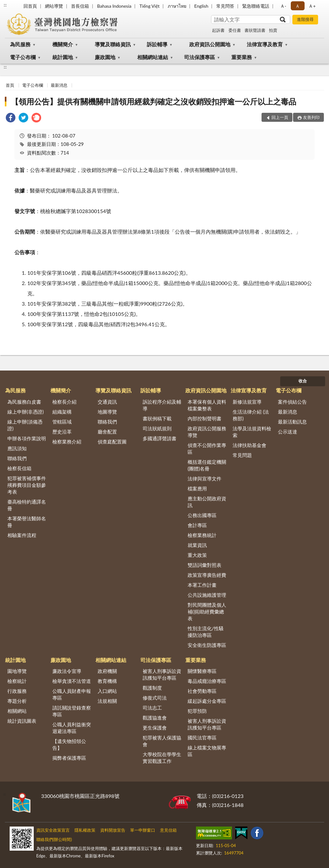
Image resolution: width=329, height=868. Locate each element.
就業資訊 (197, 545)
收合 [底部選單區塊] (303, 381)
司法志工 (152, 708)
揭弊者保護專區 (69, 758)
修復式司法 (155, 698)
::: (5, 5)
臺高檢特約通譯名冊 (27, 505)
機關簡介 (63, 44)
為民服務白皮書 (24, 402)
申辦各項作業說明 (27, 438)
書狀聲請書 (255, 30)
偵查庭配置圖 (112, 442)
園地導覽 (17, 671)
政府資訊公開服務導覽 (207, 432)
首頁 (10, 85)
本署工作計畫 (202, 585)
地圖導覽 (107, 412)
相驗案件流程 (22, 535)
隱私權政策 (85, 830)
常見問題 (242, 455)
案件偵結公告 (292, 402)
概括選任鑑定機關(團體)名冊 (207, 465)
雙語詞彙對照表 (205, 565)
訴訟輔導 (157, 44)
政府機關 (107, 671)
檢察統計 (17, 681)
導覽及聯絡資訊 (113, 44)
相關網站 (17, 711)
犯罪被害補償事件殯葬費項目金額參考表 (27, 485)
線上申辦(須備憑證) (25, 425)
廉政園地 (105, 57)
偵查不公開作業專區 (207, 448)
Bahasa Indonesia (114, 6)
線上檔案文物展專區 (207, 751)
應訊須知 (17, 448)
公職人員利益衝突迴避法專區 (72, 728)
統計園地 (63, 57)
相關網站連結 (153, 57)
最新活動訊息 (292, 422)
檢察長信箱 (19, 468)
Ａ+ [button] (312, 6)
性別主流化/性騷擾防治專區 (206, 632)
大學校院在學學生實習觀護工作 (162, 758)
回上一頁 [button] (280, 117)
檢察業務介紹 (67, 442)
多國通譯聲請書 (160, 438)
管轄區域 (62, 422)
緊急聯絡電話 (256, 6)
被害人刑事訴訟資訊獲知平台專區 (162, 674)
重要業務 (242, 57)
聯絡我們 (17, 458)
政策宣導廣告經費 (207, 575)
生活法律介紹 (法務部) (251, 415)
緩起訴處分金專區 (207, 701)
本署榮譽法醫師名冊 (27, 522)
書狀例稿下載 (157, 418)
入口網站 (107, 691)
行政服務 (17, 691)
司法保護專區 (200, 57)
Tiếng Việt (150, 6)
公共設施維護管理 (207, 595)
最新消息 (59, 85)
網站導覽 (54, 6)
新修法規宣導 (247, 402)
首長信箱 (80, 6)
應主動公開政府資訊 (207, 502)
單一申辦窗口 (143, 830)
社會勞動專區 (202, 691)
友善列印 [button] (311, 117)
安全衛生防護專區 (207, 645)
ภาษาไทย (177, 6)
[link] (11, 118)
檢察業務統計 (202, 535)
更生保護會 (155, 728)
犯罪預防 (197, 711)
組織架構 (62, 412)
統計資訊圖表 (22, 721)
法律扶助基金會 (249, 445)
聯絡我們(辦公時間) (54, 839)
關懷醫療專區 (202, 671)
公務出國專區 (202, 515)
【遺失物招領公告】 (69, 744)
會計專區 (197, 525)
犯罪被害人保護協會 (162, 741)
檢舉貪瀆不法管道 (72, 681)
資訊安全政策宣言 (53, 830)
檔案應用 (197, 488)
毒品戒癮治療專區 (207, 681)
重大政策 (197, 555)
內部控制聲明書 (205, 418)
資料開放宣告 (113, 830)
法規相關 (107, 701)
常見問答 (225, 6)
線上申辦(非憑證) (26, 412)
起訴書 (218, 30)
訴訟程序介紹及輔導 (162, 405)
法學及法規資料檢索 (252, 432)
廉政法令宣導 (67, 671)
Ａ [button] (298, 6)
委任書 (235, 30)
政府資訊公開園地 (210, 44)
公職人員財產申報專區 (72, 694)
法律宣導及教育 (265, 44)
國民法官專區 (202, 738)
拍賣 (273, 30)
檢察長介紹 (64, 402)
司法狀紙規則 (157, 428)
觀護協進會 (155, 718)
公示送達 (288, 432)
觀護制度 (152, 688)
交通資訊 (107, 402)
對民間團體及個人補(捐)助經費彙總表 (207, 612)
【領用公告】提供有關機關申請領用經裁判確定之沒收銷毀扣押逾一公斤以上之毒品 (154, 101)
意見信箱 (168, 830)
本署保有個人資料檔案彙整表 (207, 405)
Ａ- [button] (283, 6)
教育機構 (107, 681)
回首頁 (30, 6)
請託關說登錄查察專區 (72, 711)
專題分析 (17, 701)
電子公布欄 (23, 57)
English (201, 6)
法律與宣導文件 (205, 479)
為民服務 (20, 44)
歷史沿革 (62, 432)
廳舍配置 (107, 432)
